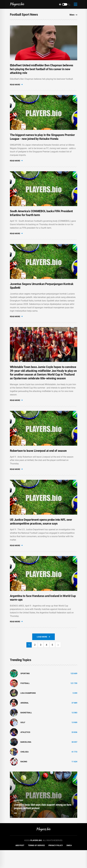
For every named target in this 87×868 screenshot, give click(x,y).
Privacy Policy (56, 863)
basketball (26, 730)
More (73, 15)
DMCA (69, 863)
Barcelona (26, 760)
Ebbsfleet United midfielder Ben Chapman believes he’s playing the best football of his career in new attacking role (42, 71)
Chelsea (24, 770)
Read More (16, 87)
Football (25, 701)
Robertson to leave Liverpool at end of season (38, 464)
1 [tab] (15, 831)
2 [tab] (20, 831)
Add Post (20, 863)
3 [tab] (24, 831)
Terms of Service (36, 863)
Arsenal (25, 721)
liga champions (28, 711)
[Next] (58, 663)
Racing (24, 779)
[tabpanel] (44, 813)
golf (23, 740)
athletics (25, 750)
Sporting (25, 691)
